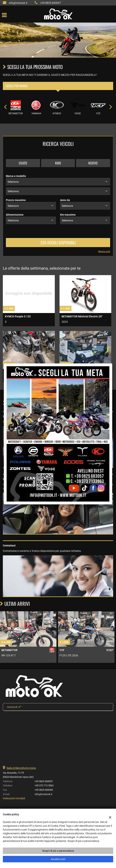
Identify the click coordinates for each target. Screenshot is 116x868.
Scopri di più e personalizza (58, 851)
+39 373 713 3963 (44, 785)
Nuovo (93, 163)
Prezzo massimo (16, 200)
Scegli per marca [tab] (17, 86)
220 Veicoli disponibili (58, 243)
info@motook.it (18, 3)
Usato (23, 163)
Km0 (58, 163)
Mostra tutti (104, 251)
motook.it (13, 707)
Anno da (65, 200)
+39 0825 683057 (50, 3)
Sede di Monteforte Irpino (21, 768)
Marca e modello (16, 176)
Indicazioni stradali (14, 798)
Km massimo (68, 215)
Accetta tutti (58, 859)
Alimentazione (15, 215)
